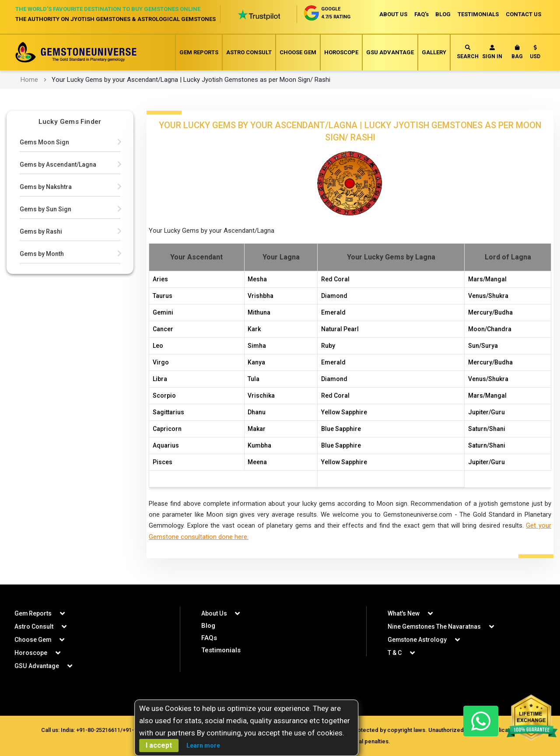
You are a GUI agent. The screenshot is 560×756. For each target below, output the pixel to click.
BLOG (443, 14)
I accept (159, 745)
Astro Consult (249, 52)
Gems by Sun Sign (45, 209)
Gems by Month (42, 254)
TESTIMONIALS (478, 14)
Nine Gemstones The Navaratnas (434, 626)
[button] (535, 54)
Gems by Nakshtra (46, 187)
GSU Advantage (390, 52)
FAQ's (421, 14)
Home (29, 80)
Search (468, 52)
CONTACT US (523, 14)
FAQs (209, 638)
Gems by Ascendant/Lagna (58, 164)
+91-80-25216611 (98, 730)
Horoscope (341, 52)
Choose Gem (298, 52)
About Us (214, 613)
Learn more (203, 745)
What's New (404, 613)
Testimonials (221, 650)
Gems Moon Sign (44, 142)
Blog (208, 626)
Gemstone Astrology (417, 640)
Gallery (434, 52)
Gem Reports (199, 52)
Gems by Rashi (41, 231)
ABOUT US (393, 14)
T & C (395, 653)
